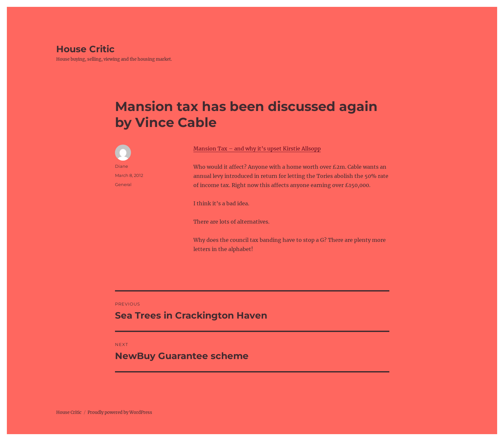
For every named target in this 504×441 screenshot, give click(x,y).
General (123, 184)
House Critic (85, 49)
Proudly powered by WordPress (120, 412)
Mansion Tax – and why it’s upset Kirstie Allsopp (257, 149)
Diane (122, 166)
